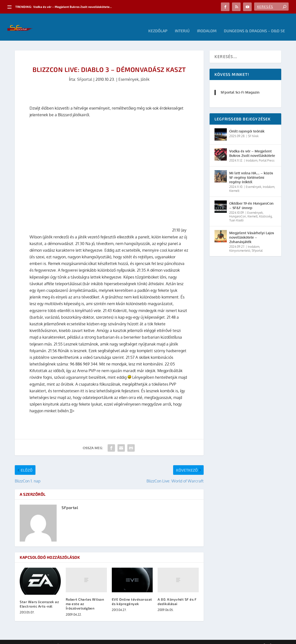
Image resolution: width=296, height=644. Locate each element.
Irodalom (207, 24)
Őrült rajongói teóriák (247, 124)
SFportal (85, 72)
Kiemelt (234, 183)
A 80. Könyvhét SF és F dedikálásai (177, 594)
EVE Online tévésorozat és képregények (132, 594)
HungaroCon (238, 209)
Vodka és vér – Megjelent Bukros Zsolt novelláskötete (252, 146)
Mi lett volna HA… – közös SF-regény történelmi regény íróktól (251, 170)
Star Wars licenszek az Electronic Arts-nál (39, 597)
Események (129, 72)
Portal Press (267, 153)
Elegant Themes (42, 638)
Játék (145, 72)
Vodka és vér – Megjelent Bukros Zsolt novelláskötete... (73, 7)
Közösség (265, 209)
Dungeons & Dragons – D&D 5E (254, 24)
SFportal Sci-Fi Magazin (240, 85)
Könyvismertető (240, 243)
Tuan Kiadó (236, 213)
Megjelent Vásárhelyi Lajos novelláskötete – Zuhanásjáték (252, 230)
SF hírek (253, 129)
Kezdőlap (158, 24)
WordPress (85, 638)
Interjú (182, 24)
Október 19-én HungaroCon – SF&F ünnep (251, 198)
